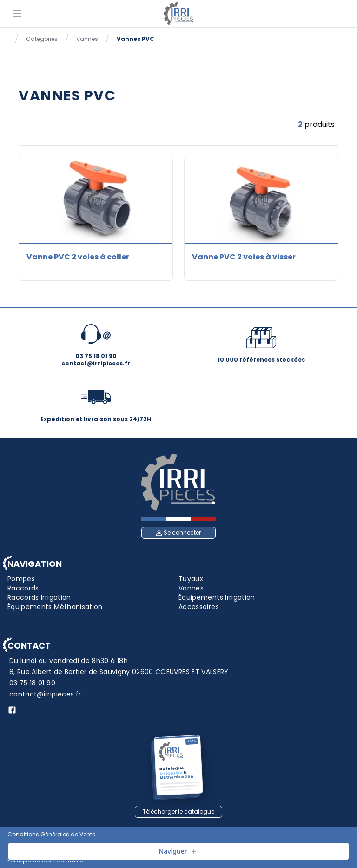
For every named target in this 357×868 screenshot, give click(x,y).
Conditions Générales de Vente (51, 835)
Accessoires (199, 607)
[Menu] (17, 13)
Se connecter (178, 533)
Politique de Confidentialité (45, 861)
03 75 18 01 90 (32, 683)
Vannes (87, 39)
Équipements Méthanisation (55, 607)
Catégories (42, 39)
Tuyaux (191, 579)
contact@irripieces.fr (45, 694)
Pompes (21, 579)
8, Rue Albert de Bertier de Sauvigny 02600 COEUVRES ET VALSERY (119, 672)
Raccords (23, 588)
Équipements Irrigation (217, 597)
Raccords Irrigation (39, 597)
